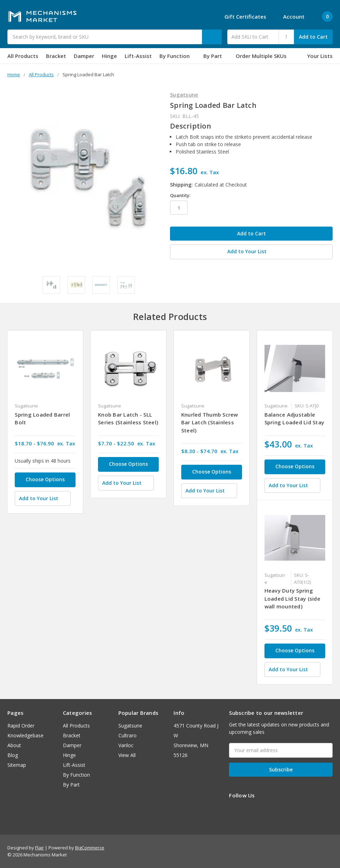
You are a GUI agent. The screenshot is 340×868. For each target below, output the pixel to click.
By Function (178, 56)
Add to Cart (313, 37)
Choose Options (45, 479)
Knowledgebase (25, 735)
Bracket (56, 56)
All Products (23, 56)
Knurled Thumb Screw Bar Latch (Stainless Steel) (210, 422)
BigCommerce (90, 848)
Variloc (126, 745)
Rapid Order (21, 726)
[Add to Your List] (43, 498)
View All (127, 755)
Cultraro (127, 735)
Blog (13, 755)
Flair (40, 848)
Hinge (109, 56)
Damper (84, 56)
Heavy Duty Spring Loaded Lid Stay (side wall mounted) (292, 598)
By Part (216, 56)
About (14, 745)
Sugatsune (130, 726)
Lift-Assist (138, 56)
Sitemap (17, 765)
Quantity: (180, 195)
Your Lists (320, 56)
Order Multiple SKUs (261, 56)
